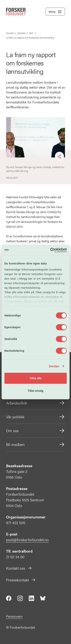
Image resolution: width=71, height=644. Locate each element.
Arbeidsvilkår (35, 403)
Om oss (35, 431)
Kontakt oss (19, 568)
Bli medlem (35, 444)
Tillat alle (36, 378)
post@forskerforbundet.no (27, 540)
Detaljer (54, 366)
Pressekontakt (21, 580)
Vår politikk (35, 417)
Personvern (14, 616)
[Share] (59, 156)
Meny (55, 12)
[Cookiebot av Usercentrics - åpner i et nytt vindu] (51, 250)
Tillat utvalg (35, 391)
